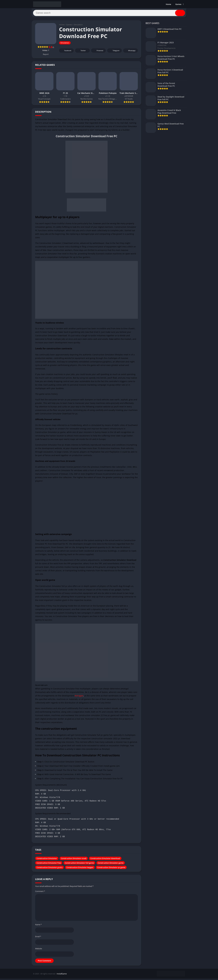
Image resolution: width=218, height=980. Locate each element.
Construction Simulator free (49, 864)
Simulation (78, 26)
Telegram (114, 52)
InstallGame (62, 975)
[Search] (109, 14)
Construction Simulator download (105, 860)
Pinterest (98, 52)
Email (38, 938)
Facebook (66, 52)
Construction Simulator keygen (80, 869)
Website (39, 950)
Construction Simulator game (111, 864)
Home (168, 4)
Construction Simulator (47, 860)
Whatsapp (130, 52)
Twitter (81, 52)
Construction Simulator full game (79, 864)
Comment (40, 893)
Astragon (79, 697)
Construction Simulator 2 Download (56, 244)
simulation (40, 595)
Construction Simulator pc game (111, 869)
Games (178, 4)
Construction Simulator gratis (50, 869)
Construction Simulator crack (74, 860)
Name (38, 926)
